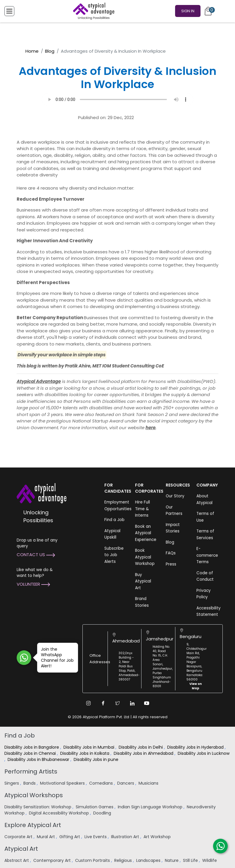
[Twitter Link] (117, 703)
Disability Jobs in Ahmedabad (144, 753)
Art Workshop (158, 837)
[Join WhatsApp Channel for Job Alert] (24, 658)
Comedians (102, 783)
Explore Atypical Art (33, 825)
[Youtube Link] (147, 703)
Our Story (175, 496)
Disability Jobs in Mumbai (89, 747)
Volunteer (33, 584)
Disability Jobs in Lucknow (204, 753)
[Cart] (208, 11)
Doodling (103, 813)
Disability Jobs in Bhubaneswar (39, 759)
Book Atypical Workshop (145, 557)
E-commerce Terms (207, 555)
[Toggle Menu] (9, 11)
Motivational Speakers (63, 783)
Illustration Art (126, 837)
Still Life (191, 860)
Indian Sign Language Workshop (151, 807)
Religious (124, 860)
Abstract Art (17, 860)
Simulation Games (95, 807)
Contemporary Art (53, 860)
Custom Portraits (93, 860)
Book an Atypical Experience (146, 533)
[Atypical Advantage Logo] (42, 493)
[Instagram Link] (88, 703)
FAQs (171, 553)
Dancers (126, 783)
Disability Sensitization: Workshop (38, 807)
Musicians (149, 783)
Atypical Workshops (34, 795)
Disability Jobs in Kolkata (85, 753)
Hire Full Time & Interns (142, 509)
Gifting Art (70, 837)
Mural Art (46, 837)
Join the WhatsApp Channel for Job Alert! (55, 658)
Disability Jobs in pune (97, 759)
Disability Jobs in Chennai (31, 753)
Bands (30, 783)
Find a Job (114, 520)
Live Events (96, 837)
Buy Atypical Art (143, 581)
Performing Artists (31, 771)
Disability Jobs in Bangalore (32, 747)
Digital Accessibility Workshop (59, 813)
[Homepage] (93, 11)
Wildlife (210, 860)
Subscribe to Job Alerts (114, 555)
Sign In (188, 11)
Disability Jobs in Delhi (141, 747)
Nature (172, 860)
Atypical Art (21, 849)
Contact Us (36, 555)
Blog (50, 51)
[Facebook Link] (103, 703)
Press (171, 564)
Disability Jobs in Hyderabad (196, 747)
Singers (12, 783)
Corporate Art (19, 837)
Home (32, 51)
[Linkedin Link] (132, 703)
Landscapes (149, 860)
